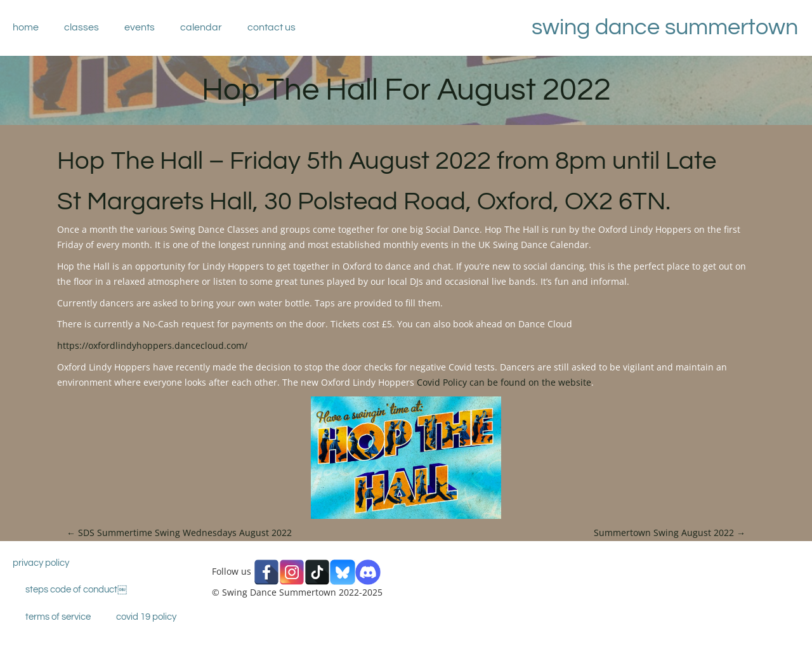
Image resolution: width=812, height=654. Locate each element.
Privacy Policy (41, 563)
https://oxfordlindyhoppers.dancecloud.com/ (152, 345)
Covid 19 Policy (146, 617)
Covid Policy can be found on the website (504, 382)
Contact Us (272, 27)
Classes (82, 27)
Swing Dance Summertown (665, 27)
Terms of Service (58, 617)
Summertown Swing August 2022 (670, 533)
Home (26, 27)
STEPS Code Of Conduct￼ (76, 590)
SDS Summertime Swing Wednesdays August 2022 (179, 533)
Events (140, 27)
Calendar (201, 27)
